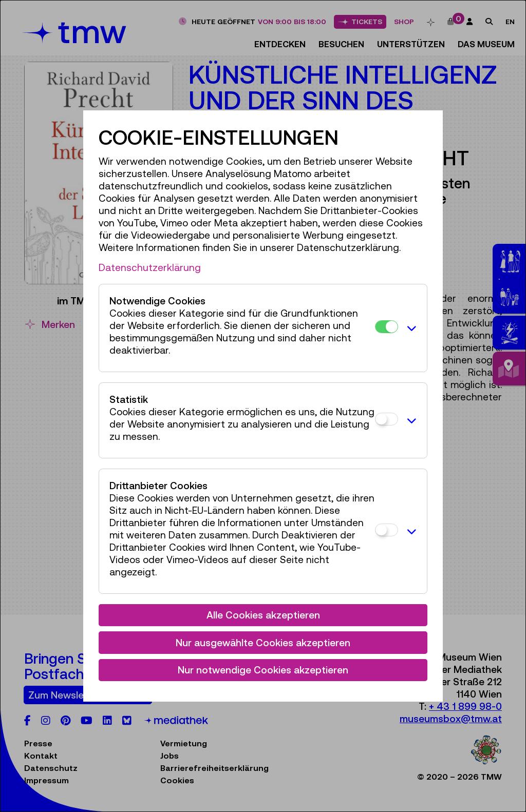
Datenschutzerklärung (150, 267)
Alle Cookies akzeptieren (263, 615)
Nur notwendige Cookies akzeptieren (263, 670)
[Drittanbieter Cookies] (387, 530)
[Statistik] (387, 419)
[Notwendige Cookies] (387, 327)
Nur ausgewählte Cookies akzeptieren (263, 643)
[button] (410, 328)
